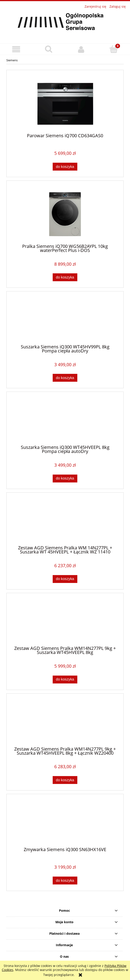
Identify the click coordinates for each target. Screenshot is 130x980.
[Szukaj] (49, 49)
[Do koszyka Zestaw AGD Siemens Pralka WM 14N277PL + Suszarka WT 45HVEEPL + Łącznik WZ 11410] (65, 579)
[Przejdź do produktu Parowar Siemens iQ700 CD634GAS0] (65, 104)
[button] (16, 49)
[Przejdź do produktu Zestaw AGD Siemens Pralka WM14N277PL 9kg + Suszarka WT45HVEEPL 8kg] (65, 621)
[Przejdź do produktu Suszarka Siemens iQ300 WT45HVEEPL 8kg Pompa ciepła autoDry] (65, 420)
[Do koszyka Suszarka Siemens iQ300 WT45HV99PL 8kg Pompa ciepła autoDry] (65, 378)
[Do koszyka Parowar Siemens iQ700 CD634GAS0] (65, 167)
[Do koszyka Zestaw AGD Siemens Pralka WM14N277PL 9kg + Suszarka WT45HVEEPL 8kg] (65, 680)
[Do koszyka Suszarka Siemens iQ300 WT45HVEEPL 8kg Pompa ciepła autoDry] (65, 479)
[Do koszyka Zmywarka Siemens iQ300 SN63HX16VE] (65, 881)
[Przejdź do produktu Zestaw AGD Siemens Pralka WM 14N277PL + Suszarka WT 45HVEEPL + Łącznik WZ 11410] (65, 521)
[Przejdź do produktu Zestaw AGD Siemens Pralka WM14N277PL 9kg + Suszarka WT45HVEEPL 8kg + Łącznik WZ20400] (65, 722)
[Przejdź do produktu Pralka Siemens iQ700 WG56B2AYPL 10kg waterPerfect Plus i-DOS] (65, 214)
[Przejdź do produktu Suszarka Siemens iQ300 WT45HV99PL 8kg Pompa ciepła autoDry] (65, 320)
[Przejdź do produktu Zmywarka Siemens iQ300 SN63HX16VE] (65, 822)
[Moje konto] (81, 49)
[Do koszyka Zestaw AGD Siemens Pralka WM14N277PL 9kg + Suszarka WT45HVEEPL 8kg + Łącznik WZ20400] (65, 780)
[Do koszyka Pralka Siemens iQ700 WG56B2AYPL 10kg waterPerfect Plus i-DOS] (65, 277)
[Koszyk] (114, 49)
